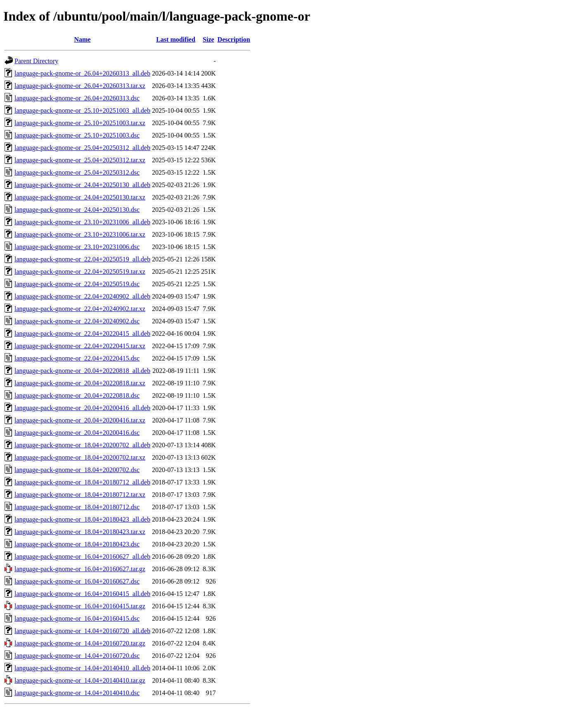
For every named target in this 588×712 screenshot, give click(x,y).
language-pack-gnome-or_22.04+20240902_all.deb (82, 296)
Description (234, 39)
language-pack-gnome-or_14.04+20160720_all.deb (82, 631)
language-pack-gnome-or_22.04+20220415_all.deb (82, 333)
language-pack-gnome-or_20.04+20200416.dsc (77, 433)
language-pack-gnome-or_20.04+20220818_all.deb (82, 371)
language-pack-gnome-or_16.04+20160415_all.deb (82, 594)
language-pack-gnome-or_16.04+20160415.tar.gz (80, 606)
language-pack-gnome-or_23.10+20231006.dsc (77, 247)
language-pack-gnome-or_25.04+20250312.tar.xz (80, 160)
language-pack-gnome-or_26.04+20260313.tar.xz (80, 86)
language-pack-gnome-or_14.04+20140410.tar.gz (80, 680)
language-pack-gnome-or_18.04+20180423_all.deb (82, 519)
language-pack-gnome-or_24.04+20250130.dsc (77, 210)
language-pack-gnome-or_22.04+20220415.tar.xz (80, 346)
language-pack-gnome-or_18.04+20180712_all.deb (82, 482)
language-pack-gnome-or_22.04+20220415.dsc (77, 358)
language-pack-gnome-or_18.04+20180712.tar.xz (80, 495)
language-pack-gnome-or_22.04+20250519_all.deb (82, 259)
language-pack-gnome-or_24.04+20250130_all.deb (82, 185)
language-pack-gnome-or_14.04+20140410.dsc (77, 693)
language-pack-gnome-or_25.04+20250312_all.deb (82, 148)
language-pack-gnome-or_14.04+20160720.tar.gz (80, 643)
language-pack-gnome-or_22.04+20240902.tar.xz (80, 309)
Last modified (176, 39)
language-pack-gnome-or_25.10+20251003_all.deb (82, 110)
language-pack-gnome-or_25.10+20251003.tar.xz (80, 123)
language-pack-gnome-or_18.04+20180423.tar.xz (80, 532)
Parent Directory (36, 61)
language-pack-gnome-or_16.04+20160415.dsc (77, 618)
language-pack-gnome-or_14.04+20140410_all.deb (82, 668)
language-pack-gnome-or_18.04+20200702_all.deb (82, 445)
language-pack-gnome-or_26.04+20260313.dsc (77, 98)
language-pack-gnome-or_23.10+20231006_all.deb (82, 222)
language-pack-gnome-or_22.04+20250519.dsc (77, 284)
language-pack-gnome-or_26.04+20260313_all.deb (82, 73)
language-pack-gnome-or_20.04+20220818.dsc (77, 395)
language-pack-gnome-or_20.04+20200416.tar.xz (80, 420)
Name (82, 39)
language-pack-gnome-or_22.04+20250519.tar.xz (80, 272)
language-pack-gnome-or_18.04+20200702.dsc (77, 470)
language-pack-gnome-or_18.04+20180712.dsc (77, 507)
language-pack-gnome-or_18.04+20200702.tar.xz (80, 457)
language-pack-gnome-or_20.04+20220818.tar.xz (80, 383)
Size (209, 39)
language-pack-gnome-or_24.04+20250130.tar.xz (80, 197)
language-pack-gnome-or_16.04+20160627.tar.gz (80, 569)
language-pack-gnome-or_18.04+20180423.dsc (77, 544)
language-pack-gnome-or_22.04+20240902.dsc (77, 321)
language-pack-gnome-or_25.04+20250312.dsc (77, 172)
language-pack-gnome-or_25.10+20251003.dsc (77, 135)
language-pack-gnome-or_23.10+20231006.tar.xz (80, 234)
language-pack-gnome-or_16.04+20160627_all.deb (82, 557)
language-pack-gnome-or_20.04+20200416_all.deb (82, 408)
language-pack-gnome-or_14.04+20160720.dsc (77, 656)
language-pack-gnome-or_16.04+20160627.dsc (77, 581)
